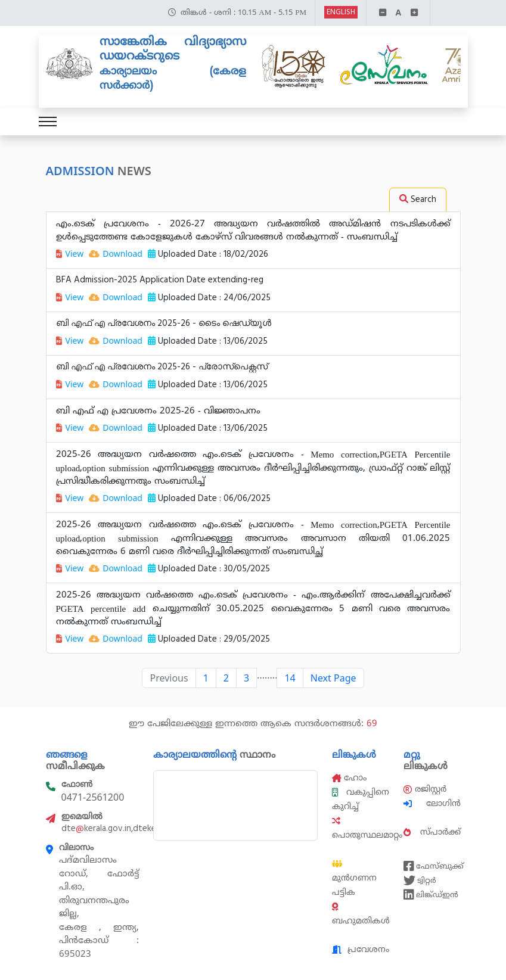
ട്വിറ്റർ (420, 881)
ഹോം (349, 778)
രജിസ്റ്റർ (425, 789)
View (70, 253)
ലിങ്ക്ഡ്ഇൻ (431, 895)
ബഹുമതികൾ (361, 914)
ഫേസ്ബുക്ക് (432, 866)
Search (418, 200)
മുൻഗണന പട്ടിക (354, 879)
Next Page (333, 678)
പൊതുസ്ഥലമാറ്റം (367, 829)
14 (290, 678)
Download (116, 253)
